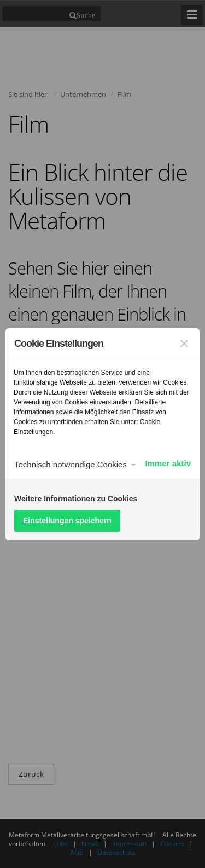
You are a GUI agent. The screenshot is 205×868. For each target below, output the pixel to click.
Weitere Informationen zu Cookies (76, 499)
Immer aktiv (168, 463)
